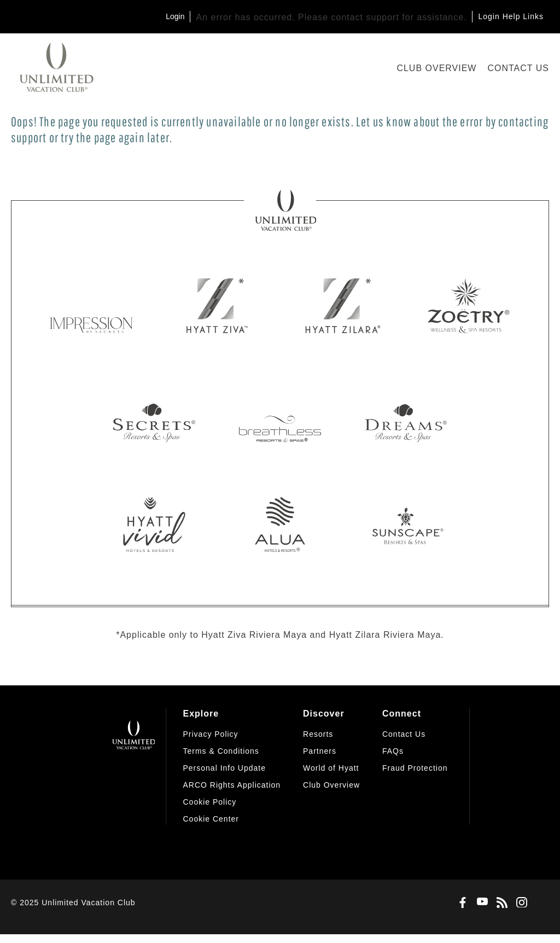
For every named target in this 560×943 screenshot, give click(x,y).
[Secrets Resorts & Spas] (154, 415)
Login (175, 16)
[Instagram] (520, 903)
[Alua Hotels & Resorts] (280, 525)
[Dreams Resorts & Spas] (406, 415)
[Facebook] (460, 903)
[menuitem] (232, 766)
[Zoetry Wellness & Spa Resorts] (469, 306)
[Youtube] (480, 903)
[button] (211, 819)
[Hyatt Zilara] (343, 306)
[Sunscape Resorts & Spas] (406, 525)
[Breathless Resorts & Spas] (280, 415)
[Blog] (500, 903)
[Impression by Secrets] (91, 306)
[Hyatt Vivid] (154, 525)
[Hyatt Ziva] (217, 306)
